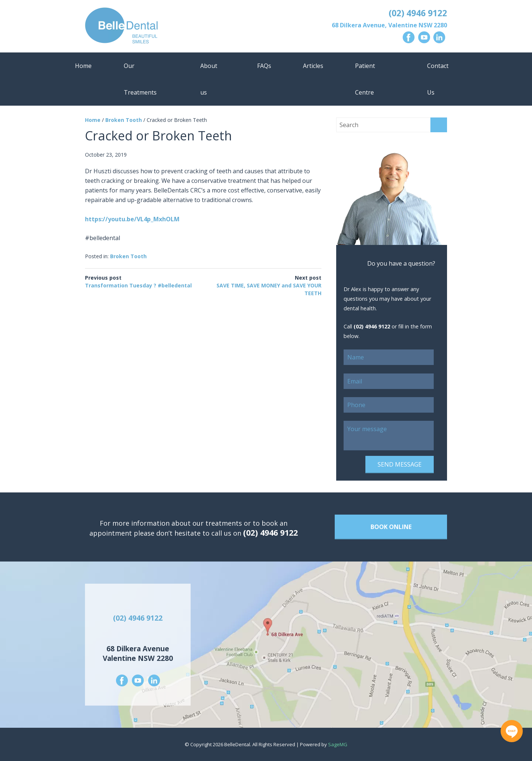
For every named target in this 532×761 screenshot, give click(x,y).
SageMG (338, 744)
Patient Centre (365, 79)
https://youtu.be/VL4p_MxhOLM (132, 219)
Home (83, 66)
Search (439, 125)
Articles (313, 66)
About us (209, 79)
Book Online (391, 527)
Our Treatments (140, 79)
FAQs (264, 66)
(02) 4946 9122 (418, 13)
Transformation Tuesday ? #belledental (138, 285)
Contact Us (438, 79)
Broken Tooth (124, 120)
